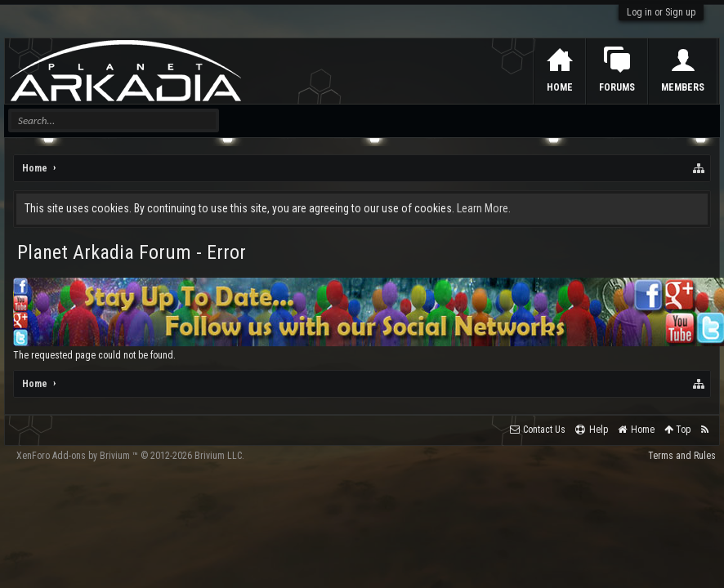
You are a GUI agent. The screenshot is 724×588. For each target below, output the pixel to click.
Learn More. (484, 208)
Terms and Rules (682, 456)
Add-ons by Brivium (130, 456)
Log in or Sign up (661, 12)
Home (560, 87)
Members (683, 87)
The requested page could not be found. (94, 355)
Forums (617, 87)
